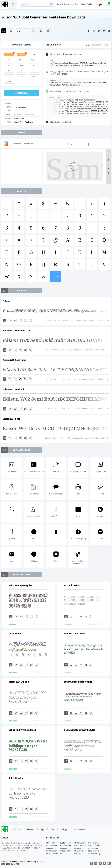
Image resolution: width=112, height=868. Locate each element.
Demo (84, 5)
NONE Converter (52, 854)
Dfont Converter (94, 851)
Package (64, 830)
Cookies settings (94, 854)
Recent (60, 5)
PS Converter (93, 848)
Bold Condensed (20, 107)
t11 (21, 76)
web (22, 54)
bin (34, 65)
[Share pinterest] (104, 31)
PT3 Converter (79, 848)
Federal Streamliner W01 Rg (78, 682)
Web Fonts (17, 830)
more (56, 277)
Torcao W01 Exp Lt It (19, 682)
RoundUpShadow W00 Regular (80, 730)
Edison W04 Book (12, 419)
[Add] (4, 31)
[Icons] (41, 31)
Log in (99, 5)
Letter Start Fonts (79, 830)
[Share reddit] (94, 31)
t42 (9, 76)
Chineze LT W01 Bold (74, 634)
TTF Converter (79, 843)
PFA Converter (51, 848)
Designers (31, 830)
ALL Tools (64, 854)
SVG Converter (52, 846)
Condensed (29, 122)
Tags (53, 830)
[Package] (33, 31)
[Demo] (19, 31)
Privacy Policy (79, 854)
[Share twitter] (99, 31)
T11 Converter (79, 851)
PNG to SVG (50, 843)
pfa (21, 65)
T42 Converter (65, 851)
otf (9, 65)
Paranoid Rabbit (72, 586)
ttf (9, 54)
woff (21, 60)
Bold (22, 122)
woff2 (34, 60)
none (9, 82)
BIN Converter (65, 848)
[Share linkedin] (109, 31)
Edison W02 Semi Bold (14, 389)
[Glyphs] (26, 31)
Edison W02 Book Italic (14, 360)
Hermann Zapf (19, 118)
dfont (34, 76)
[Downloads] (15, 320)
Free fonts (5, 5)
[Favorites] (11, 31)
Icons (67, 5)
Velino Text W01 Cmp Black (22, 730)
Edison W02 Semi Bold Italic (17, 331)
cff (34, 71)
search (51, 4)
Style (43, 830)
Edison (16, 122)
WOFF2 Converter (95, 846)
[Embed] (25, 320)
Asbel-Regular (16, 778)
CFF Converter (51, 851)
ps (21, 71)
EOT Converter (66, 846)
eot (9, 60)
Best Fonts (75, 5)
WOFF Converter (80, 846)
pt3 (9, 71)
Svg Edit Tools (65, 843)
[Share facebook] (89, 31)
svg (34, 54)
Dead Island (15, 634)
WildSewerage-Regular (20, 586)
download (22, 93)
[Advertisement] (22, 167)
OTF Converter (94, 843)
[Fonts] (48, 31)
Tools (90, 5)
